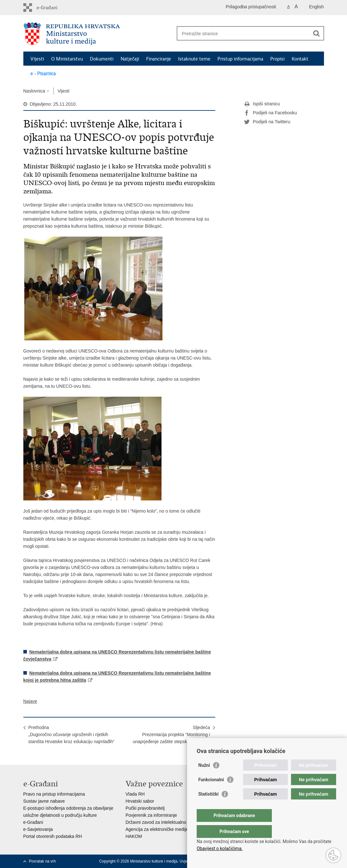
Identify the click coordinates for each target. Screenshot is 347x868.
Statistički (208, 807)
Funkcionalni (211, 792)
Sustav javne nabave (44, 801)
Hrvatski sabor (140, 801)
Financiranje (159, 59)
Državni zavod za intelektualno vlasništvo (166, 822)
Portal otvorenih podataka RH (53, 836)
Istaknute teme (194, 59)
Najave (30, 701)
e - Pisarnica (43, 74)
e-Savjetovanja (38, 829)
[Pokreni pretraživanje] (317, 33)
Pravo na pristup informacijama (54, 794)
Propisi (277, 59)
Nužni (204, 778)
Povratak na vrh (43, 861)
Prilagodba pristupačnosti (251, 7)
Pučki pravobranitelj (145, 808)
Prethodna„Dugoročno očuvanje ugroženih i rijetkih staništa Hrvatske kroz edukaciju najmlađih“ (71, 734)
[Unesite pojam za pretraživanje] (244, 33)
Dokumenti (102, 59)
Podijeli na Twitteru (267, 122)
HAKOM (134, 836)
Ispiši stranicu (262, 104)
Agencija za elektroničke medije (157, 829)
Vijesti (37, 59)
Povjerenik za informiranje (151, 815)
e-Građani (33, 822)
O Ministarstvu (67, 59)
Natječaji (130, 59)
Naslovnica (34, 91)
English (317, 7)
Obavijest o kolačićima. (220, 848)
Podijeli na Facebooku (271, 113)
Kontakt (300, 59)
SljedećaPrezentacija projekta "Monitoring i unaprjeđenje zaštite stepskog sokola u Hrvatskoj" (171, 738)
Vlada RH (135, 794)
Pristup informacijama (240, 59)
